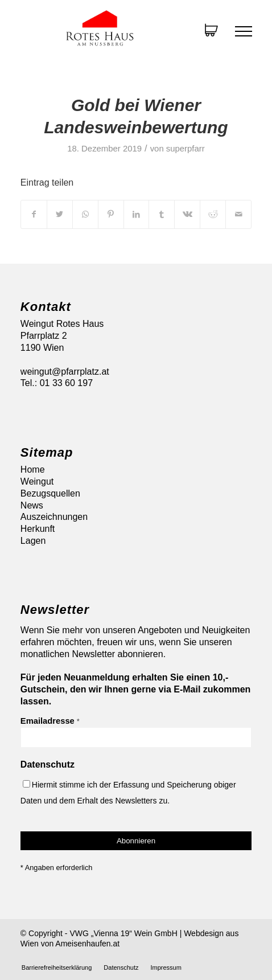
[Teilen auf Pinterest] (111, 214)
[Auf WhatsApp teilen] (85, 214)
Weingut (37, 481)
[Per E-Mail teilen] (238, 214)
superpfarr (186, 149)
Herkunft (38, 529)
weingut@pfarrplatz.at (65, 372)
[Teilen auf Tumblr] (162, 214)
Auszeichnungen (54, 517)
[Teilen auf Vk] (187, 214)
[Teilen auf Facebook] (34, 214)
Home (33, 470)
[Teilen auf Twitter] (60, 214)
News (32, 505)
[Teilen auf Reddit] (213, 214)
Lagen (33, 541)
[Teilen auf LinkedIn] (137, 214)
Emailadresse (50, 721)
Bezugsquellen (50, 493)
